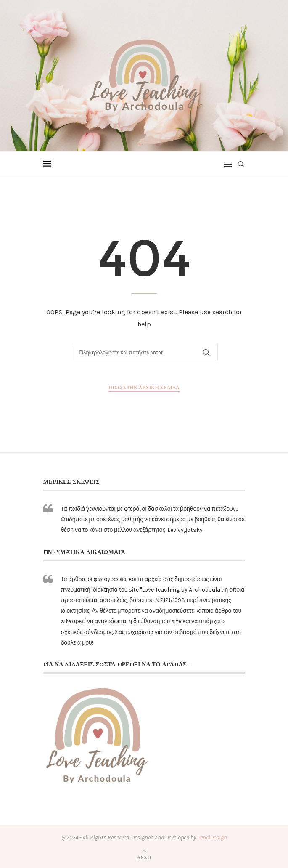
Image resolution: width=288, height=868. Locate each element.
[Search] (241, 164)
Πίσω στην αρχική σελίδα (144, 387)
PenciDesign (212, 837)
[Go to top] (144, 857)
